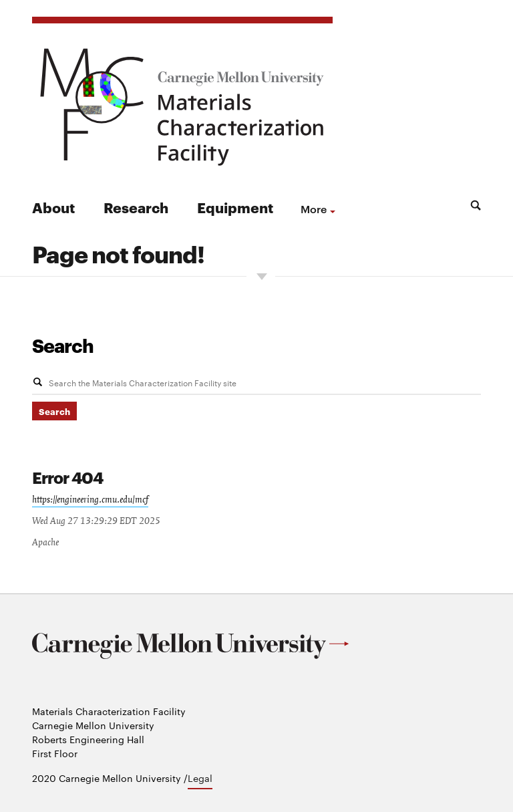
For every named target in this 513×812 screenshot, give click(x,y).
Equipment (235, 207)
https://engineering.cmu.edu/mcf (90, 500)
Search (63, 345)
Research (136, 207)
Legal (200, 778)
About (53, 207)
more (314, 209)
